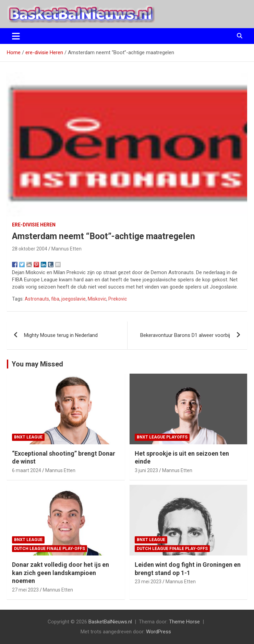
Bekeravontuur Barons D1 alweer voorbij (185, 335)
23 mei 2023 (148, 582)
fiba (55, 299)
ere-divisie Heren (34, 225)
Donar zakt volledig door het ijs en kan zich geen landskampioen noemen (61, 573)
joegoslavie (74, 299)
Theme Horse (184, 622)
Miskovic (97, 299)
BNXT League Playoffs (162, 437)
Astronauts (37, 299)
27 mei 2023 (25, 590)
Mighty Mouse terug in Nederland (61, 335)
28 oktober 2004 (30, 249)
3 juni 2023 (146, 470)
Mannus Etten (66, 249)
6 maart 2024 (27, 470)
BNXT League (28, 437)
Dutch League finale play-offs (50, 549)
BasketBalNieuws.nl (110, 622)
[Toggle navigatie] (16, 36)
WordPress (159, 632)
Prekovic (118, 299)
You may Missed (37, 364)
